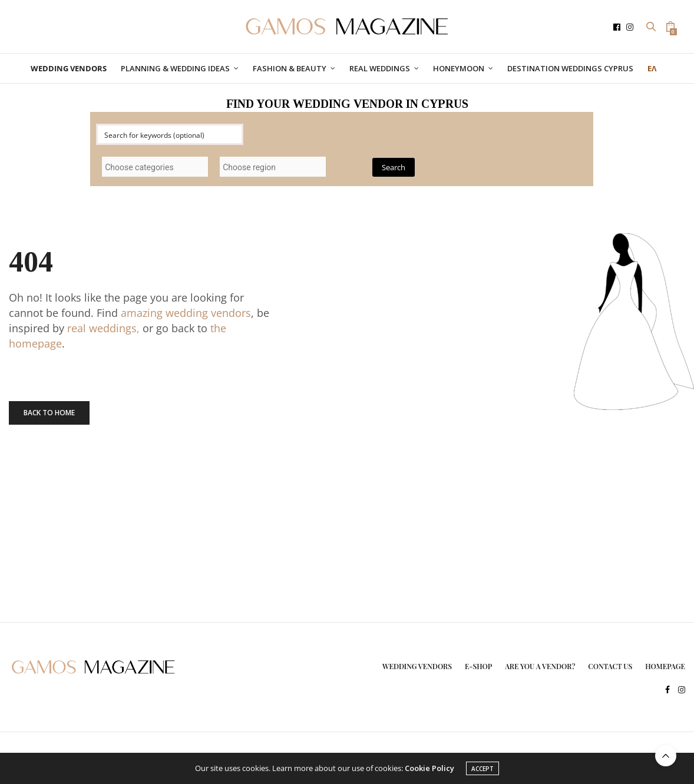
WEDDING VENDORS (417, 666)
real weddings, (103, 328)
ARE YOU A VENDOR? (540, 666)
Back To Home (49, 413)
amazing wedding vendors (186, 313)
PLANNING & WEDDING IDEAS (175, 68)
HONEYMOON (459, 68)
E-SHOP (478, 666)
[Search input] (170, 134)
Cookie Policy (429, 768)
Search (394, 167)
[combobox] (155, 167)
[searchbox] (155, 167)
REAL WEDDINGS (380, 68)
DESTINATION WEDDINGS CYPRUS (570, 68)
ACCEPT (483, 769)
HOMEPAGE (665, 666)
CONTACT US (610, 666)
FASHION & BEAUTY (290, 68)
